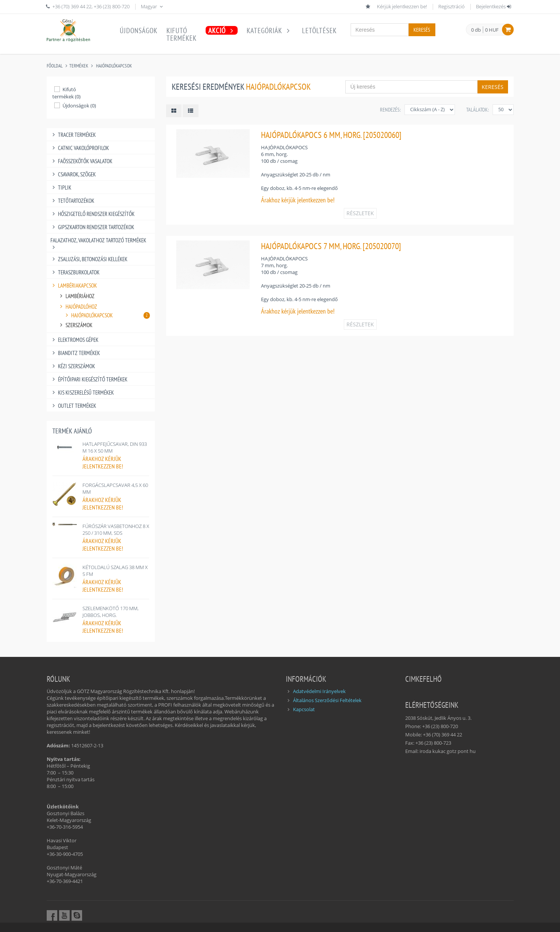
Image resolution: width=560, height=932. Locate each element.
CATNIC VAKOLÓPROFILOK (80, 148)
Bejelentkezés (494, 6)
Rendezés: (390, 110)
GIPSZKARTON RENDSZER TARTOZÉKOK (92, 227)
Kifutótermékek (182, 34)
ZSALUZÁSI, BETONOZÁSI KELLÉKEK (89, 259)
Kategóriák (270, 31)
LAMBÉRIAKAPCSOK (74, 285)
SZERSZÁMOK (75, 325)
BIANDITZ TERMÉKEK (75, 353)
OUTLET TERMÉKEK (73, 406)
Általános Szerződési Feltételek (327, 700)
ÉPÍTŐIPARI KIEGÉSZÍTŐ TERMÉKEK (89, 379)
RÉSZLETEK (360, 213)
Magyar (153, 6)
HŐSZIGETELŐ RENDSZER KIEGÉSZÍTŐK (93, 214)
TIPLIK (61, 187)
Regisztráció (452, 6)
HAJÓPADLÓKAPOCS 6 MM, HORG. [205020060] (331, 135)
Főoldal (55, 66)
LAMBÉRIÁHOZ (76, 296)
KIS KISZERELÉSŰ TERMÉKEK (82, 393)
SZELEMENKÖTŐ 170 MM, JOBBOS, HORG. (111, 612)
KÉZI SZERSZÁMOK (73, 366)
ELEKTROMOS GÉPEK (75, 340)
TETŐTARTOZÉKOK (72, 201)
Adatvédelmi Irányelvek (319, 691)
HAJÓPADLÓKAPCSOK (114, 66)
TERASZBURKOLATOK (75, 272)
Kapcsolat (304, 709)
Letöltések (319, 31)
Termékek (79, 66)
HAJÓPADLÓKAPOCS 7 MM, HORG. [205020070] (331, 246)
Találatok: (478, 110)
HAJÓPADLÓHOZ (78, 307)
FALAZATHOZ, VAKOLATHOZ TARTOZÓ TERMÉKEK (98, 240)
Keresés (422, 30)
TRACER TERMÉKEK (73, 135)
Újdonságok (139, 31)
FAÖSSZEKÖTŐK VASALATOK (82, 161)
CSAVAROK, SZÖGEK (73, 174)
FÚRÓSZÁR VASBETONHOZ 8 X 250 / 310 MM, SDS (116, 530)
